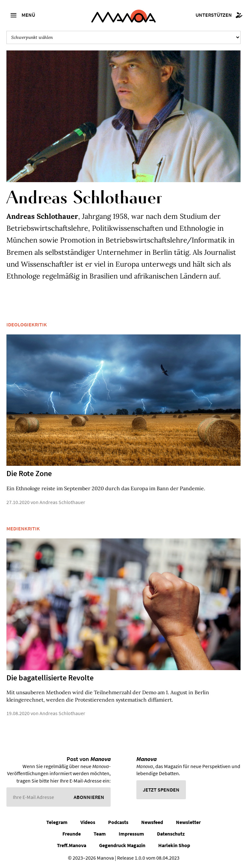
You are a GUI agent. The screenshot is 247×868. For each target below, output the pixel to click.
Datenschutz (171, 834)
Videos (88, 822)
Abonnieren (89, 797)
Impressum (131, 834)
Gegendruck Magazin (122, 845)
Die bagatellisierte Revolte (50, 678)
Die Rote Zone (29, 473)
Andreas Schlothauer (62, 502)
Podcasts (118, 822)
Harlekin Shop (174, 845)
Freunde (72, 834)
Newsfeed (152, 822)
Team (100, 834)
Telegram (57, 822)
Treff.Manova (72, 845)
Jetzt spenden (161, 790)
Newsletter (188, 822)
